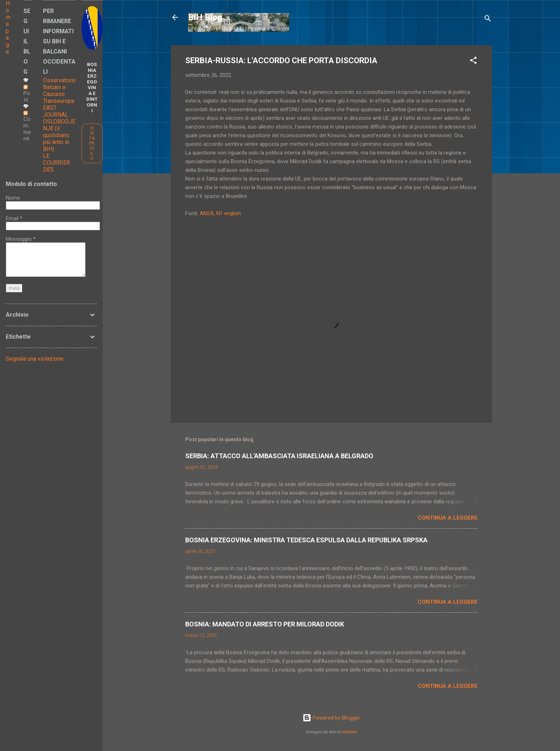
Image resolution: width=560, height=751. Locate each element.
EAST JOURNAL (56, 111)
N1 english (229, 213)
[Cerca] (488, 20)
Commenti (27, 126)
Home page (8, 27)
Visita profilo (92, 143)
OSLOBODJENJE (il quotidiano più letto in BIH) (59, 135)
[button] (473, 62)
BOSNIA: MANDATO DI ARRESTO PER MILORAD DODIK (265, 624)
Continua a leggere (448, 518)
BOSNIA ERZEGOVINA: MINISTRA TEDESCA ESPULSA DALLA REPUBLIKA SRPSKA (306, 540)
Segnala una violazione (35, 359)
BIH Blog (205, 17)
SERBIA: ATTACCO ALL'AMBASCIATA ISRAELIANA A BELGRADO (279, 456)
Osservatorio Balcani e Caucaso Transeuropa (59, 91)
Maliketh (350, 732)
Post (27, 94)
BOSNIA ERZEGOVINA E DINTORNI (92, 87)
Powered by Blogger (331, 718)
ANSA (207, 213)
